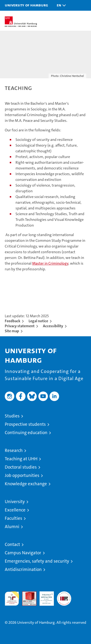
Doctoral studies (21, 467)
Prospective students (25, 424)
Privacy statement (20, 326)
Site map (12, 331)
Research (14, 450)
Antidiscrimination (23, 569)
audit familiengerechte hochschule (12, 599)
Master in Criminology (50, 263)
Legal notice (38, 321)
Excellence (15, 510)
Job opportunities (22, 475)
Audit (27, 594)
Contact (12, 544)
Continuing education (26, 433)
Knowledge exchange (26, 484)
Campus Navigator (23, 553)
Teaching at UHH (21, 459)
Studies (12, 416)
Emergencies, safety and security (37, 561)
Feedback (13, 321)
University (15, 502)
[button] (60, 5)
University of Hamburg (26, 5)
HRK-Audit (44, 596)
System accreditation (64, 596)
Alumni (12, 527)
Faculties (13, 518)
